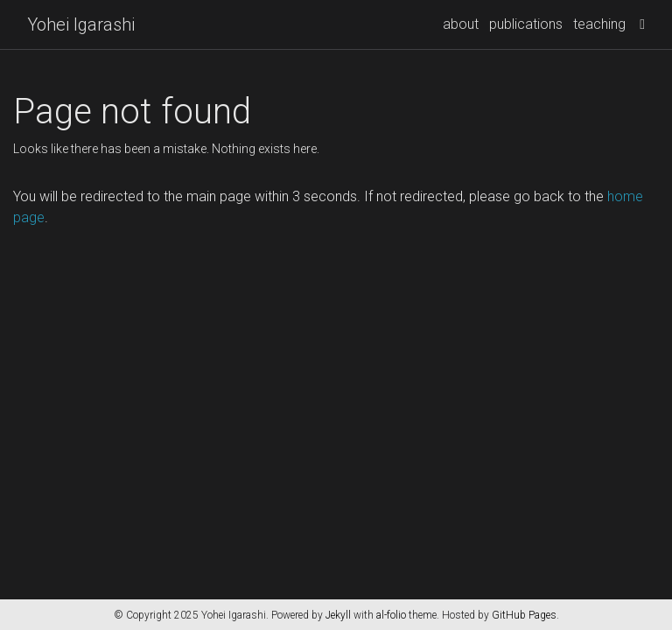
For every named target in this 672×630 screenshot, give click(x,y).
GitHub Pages (524, 615)
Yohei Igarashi (81, 24)
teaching (599, 24)
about (461, 24)
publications (526, 24)
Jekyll (338, 615)
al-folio (391, 615)
